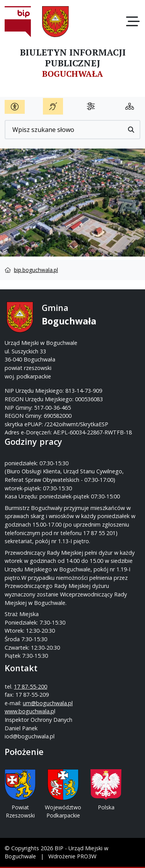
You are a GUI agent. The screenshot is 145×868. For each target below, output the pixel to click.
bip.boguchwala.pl (36, 270)
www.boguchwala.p (29, 711)
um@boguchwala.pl (48, 703)
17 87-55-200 (31, 686)
